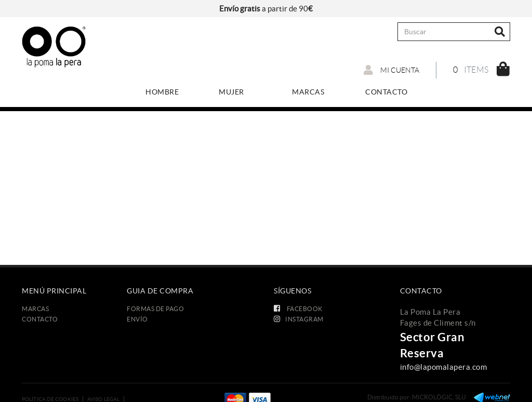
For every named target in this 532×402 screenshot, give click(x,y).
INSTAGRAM (299, 319)
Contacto (40, 319)
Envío (137, 319)
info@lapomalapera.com (444, 367)
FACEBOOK (298, 309)
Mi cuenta (391, 70)
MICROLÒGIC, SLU (439, 397)
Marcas (35, 309)
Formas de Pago (155, 309)
